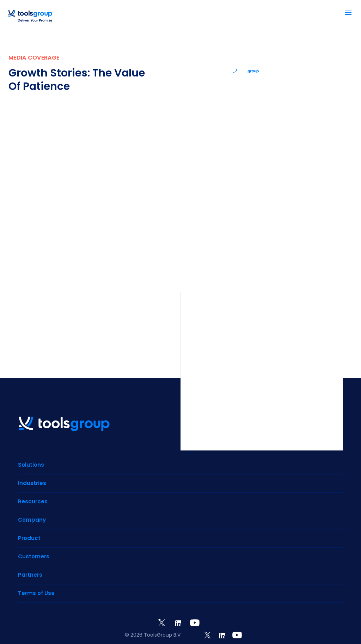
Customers (34, 556)
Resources (33, 501)
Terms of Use (36, 593)
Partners (30, 575)
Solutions (31, 465)
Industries (32, 483)
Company (32, 520)
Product (29, 538)
